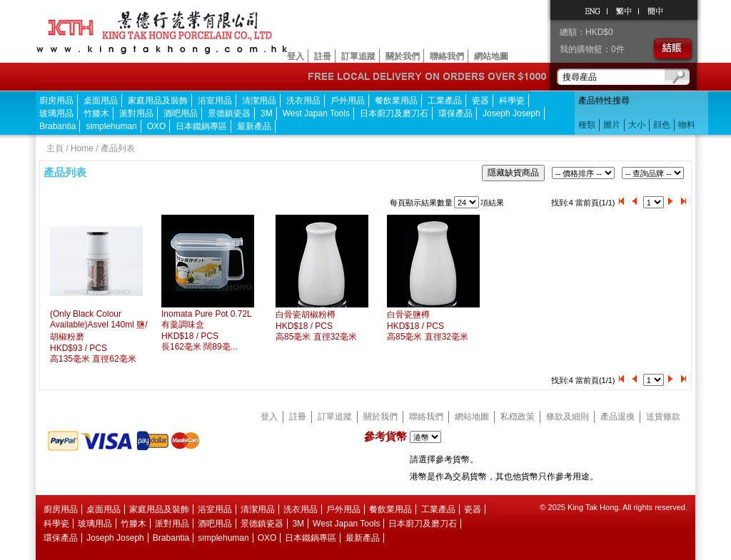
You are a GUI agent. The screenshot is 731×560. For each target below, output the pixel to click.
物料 (687, 125)
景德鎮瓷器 (229, 113)
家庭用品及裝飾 (158, 101)
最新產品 (254, 126)
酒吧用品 (181, 113)
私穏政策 (518, 417)
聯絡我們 (447, 56)
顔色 (662, 125)
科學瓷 (512, 101)
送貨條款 (663, 417)
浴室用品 (215, 101)
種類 (587, 125)
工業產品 (445, 101)
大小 (637, 125)
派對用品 (136, 113)
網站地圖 (491, 56)
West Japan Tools (316, 113)
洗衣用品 (303, 101)
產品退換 (617, 417)
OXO (157, 126)
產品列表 (118, 148)
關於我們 (403, 56)
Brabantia (57, 126)
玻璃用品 (56, 113)
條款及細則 (568, 417)
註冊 (323, 56)
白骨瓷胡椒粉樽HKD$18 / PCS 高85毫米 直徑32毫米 (316, 326)
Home (82, 148)
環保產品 (455, 113)
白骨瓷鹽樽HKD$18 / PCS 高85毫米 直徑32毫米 (428, 326)
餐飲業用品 (396, 101)
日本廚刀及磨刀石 (394, 113)
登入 (296, 56)
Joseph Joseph (511, 113)
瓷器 (480, 101)
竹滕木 (96, 113)
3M (267, 113)
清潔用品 (259, 101)
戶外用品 (348, 101)
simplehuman (111, 126)
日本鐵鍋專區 (201, 126)
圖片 (612, 125)
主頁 (55, 148)
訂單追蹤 (358, 56)
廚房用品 (56, 101)
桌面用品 (101, 101)
